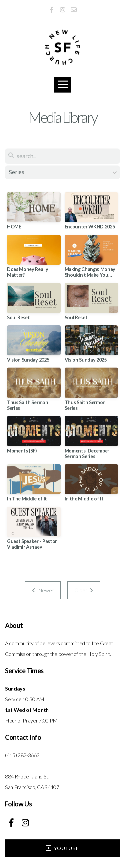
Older (84, 590)
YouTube (62, 848)
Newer (43, 590)
